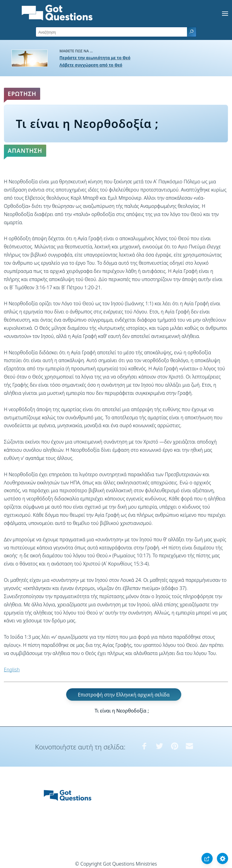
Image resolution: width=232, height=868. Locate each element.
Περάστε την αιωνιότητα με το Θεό (95, 58)
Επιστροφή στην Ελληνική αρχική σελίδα (124, 694)
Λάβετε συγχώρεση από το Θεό (91, 65)
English (12, 670)
